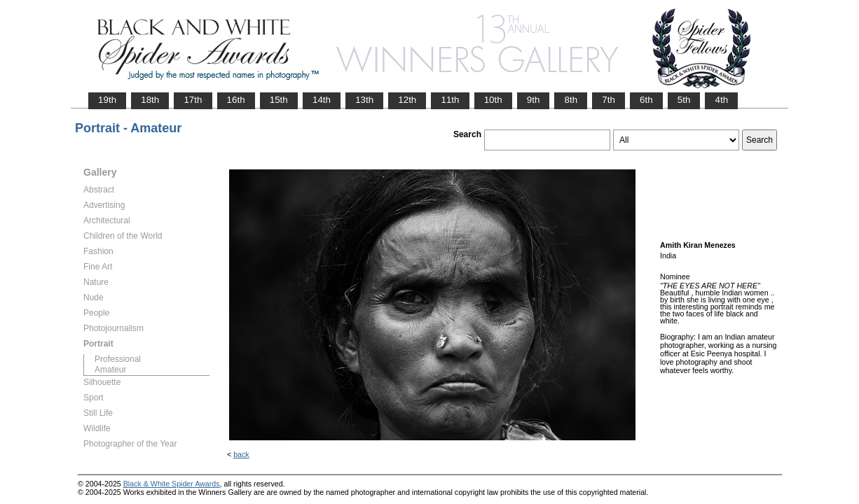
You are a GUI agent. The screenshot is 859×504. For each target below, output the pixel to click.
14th (322, 100)
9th (534, 100)
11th (450, 100)
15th (279, 100)
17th (193, 100)
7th (609, 100)
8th (571, 100)
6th (646, 100)
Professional (118, 359)
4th (721, 100)
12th (407, 100)
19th (107, 100)
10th (493, 100)
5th (684, 100)
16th (236, 100)
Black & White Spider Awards (172, 484)
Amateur (110, 370)
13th (364, 100)
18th (150, 100)
